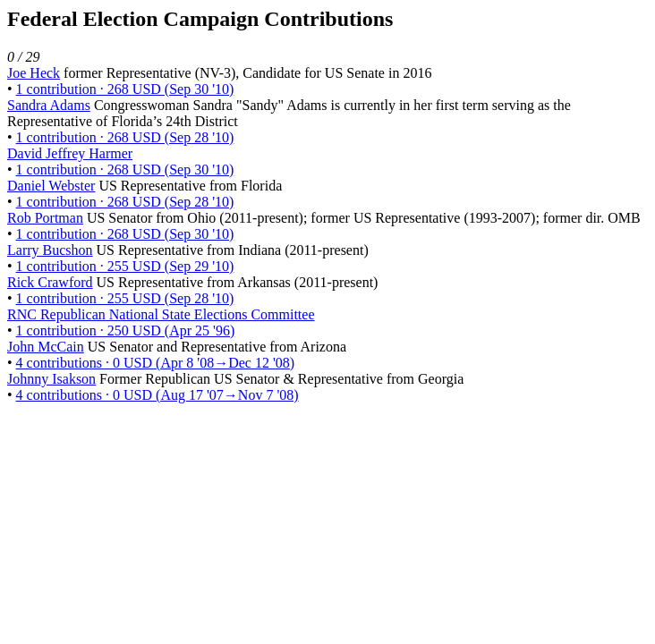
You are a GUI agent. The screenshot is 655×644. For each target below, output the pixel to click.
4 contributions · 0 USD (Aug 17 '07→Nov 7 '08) (157, 395)
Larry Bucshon (50, 250)
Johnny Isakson (51, 379)
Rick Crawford (50, 282)
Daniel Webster (51, 186)
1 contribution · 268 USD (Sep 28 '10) (125, 137)
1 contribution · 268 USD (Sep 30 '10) (125, 89)
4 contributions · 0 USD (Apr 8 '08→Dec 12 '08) (156, 363)
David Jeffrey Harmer (70, 153)
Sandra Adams (49, 105)
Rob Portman (45, 218)
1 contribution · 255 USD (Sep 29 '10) (125, 266)
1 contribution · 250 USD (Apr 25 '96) (126, 330)
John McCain (46, 347)
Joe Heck (34, 73)
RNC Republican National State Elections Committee (161, 314)
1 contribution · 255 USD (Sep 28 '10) (125, 298)
